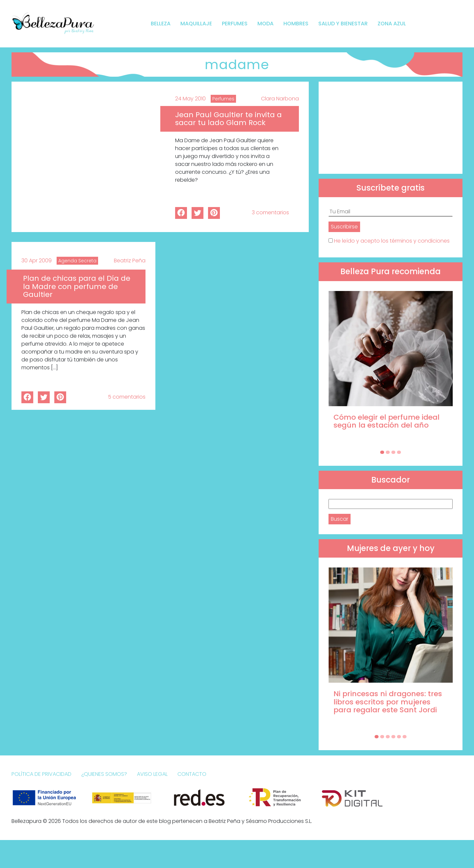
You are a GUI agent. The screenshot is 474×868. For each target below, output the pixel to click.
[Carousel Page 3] (393, 452)
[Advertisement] (391, 128)
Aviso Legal (152, 774)
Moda (265, 24)
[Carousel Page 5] (399, 737)
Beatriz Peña (130, 261)
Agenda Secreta (77, 261)
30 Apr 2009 (37, 261)
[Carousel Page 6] (405, 737)
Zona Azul (392, 24)
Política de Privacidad (41, 774)
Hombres (296, 24)
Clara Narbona (280, 99)
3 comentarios (270, 212)
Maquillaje (196, 24)
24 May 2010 (190, 99)
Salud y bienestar (343, 24)
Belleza (161, 24)
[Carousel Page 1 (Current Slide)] (382, 452)
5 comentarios (127, 397)
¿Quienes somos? (104, 774)
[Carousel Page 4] (399, 452)
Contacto (192, 774)
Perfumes (235, 24)
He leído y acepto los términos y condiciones (392, 241)
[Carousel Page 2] (388, 452)
